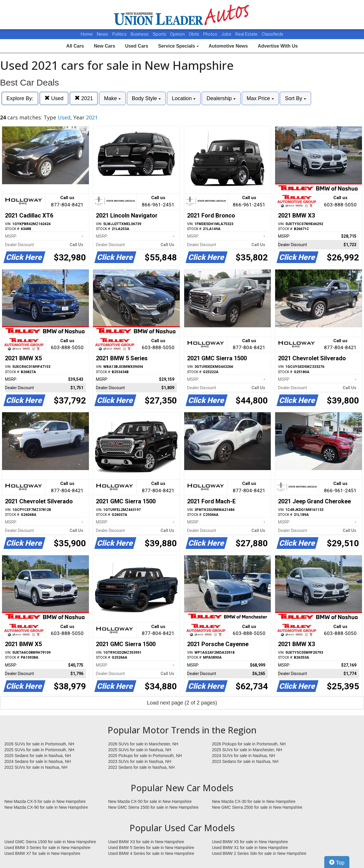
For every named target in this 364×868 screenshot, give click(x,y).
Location (184, 98)
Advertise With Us (278, 46)
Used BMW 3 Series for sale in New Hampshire (47, 848)
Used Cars (137, 46)
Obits (195, 34)
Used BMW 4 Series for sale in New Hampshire (151, 853)
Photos (211, 34)
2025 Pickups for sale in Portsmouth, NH (145, 756)
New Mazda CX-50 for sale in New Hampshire (150, 801)
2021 (84, 98)
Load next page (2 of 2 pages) (182, 703)
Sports (160, 34)
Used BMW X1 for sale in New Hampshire (250, 848)
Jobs (227, 34)
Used (54, 98)
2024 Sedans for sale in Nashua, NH (38, 761)
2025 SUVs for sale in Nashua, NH (140, 750)
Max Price (260, 98)
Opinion (178, 34)
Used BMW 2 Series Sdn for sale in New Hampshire (259, 853)
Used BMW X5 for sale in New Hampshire (250, 842)
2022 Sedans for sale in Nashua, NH (141, 767)
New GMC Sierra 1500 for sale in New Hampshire (153, 807)
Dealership (221, 98)
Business (140, 34)
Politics (119, 34)
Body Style (146, 98)
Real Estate (247, 34)
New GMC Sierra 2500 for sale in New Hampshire (257, 807)
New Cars (105, 46)
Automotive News (228, 46)
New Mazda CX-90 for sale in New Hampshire (46, 807)
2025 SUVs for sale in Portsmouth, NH (39, 750)
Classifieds (272, 34)
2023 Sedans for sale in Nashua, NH (245, 761)
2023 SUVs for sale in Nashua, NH (140, 761)
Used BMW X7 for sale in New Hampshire (42, 853)
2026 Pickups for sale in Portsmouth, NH (249, 744)
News (102, 34)
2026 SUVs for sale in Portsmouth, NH (39, 744)
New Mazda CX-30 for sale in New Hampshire (254, 801)
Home (87, 34)
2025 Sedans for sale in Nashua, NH (38, 756)
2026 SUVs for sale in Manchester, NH (143, 744)
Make (112, 98)
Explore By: (20, 98)
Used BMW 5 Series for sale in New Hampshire (151, 848)
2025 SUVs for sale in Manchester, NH (247, 750)
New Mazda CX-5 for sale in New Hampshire (45, 801)
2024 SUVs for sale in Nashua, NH (244, 756)
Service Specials (178, 46)
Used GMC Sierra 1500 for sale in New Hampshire (50, 842)
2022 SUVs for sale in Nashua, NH (36, 767)
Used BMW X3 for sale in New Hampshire (146, 842)
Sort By (295, 98)
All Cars (75, 46)
